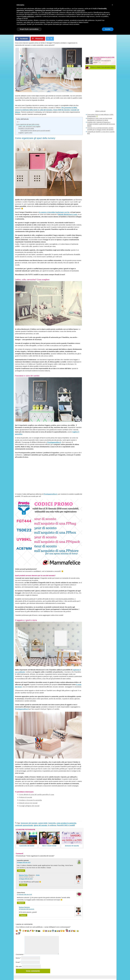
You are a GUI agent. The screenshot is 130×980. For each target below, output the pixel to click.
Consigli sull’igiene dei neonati (29, 806)
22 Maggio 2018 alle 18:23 (24, 862)
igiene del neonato (40, 825)
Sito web (19, 966)
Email (18, 962)
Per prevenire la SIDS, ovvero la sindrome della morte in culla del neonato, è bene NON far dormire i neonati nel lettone (47, 110)
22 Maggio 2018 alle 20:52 (26, 879)
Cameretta (52, 823)
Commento (20, 954)
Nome (18, 958)
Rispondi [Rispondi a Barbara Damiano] (23, 915)
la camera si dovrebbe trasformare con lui (54, 212)
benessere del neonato (29, 823)
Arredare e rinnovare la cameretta (30, 800)
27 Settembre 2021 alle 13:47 (24, 895)
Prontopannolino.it (54, 442)
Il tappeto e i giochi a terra (25, 133)
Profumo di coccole (26, 797)
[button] (112, 5)
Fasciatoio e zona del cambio (26, 129)
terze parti (48, 12)
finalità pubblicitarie (28, 16)
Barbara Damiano (25, 907)
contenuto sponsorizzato (24, 825)
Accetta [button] (108, 29)
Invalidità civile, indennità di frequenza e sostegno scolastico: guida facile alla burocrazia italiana (101, 124)
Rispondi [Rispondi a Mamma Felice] (23, 885)
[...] (100, 62)
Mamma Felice (24, 875)
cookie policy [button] (81, 10)
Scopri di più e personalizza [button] (29, 29)
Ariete (38, 875)
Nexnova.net (99, 977)
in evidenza (52, 825)
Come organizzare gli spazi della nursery (28, 124)
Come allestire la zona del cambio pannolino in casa (37, 794)
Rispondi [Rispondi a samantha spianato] (21, 871)
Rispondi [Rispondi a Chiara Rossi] (21, 903)
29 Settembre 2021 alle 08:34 (27, 909)
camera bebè (43, 823)
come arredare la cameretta (66, 823)
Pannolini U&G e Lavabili (66, 825)
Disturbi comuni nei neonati (28, 803)
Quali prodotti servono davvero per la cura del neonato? (35, 131)
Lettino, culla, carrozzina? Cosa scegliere (29, 126)
